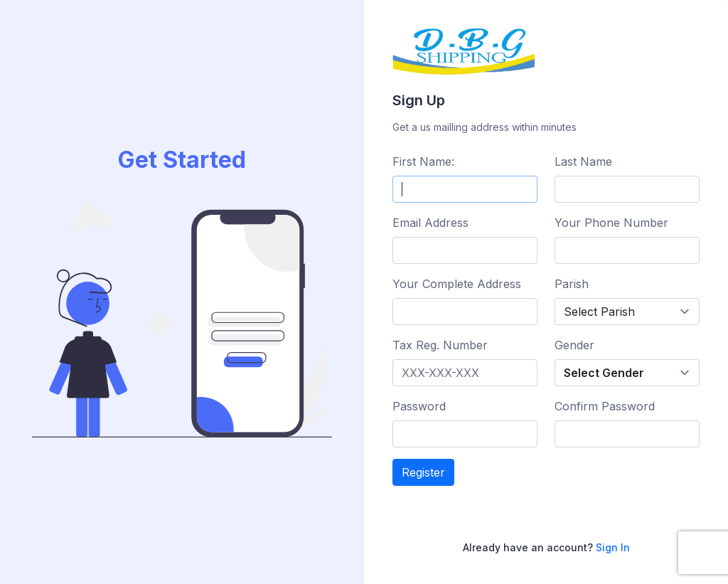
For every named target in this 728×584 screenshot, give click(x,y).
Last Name (583, 161)
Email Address (430, 223)
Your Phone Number (611, 223)
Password (419, 406)
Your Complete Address (457, 284)
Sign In (613, 547)
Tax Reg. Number (440, 345)
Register (423, 472)
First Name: (423, 161)
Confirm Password (605, 406)
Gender (574, 345)
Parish (572, 284)
